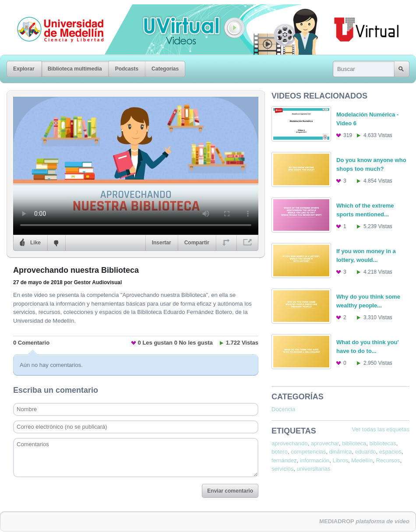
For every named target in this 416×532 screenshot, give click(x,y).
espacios (390, 452)
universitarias (314, 469)
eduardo (366, 452)
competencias (308, 452)
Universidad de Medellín (53, 11)
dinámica (341, 452)
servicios (283, 469)
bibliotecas (383, 443)
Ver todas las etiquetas (381, 429)
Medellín (362, 460)
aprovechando (289, 443)
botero (280, 452)
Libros (340, 460)
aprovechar (325, 443)
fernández (284, 460)
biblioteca (354, 443)
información (315, 460)
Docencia (283, 409)
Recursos (388, 460)
